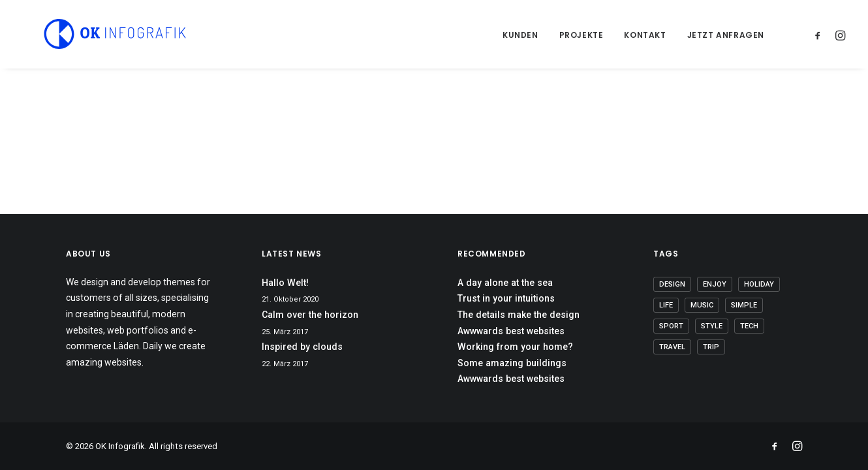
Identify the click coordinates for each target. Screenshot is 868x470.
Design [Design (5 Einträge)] (672, 284)
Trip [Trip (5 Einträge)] (711, 347)
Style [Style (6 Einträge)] (712, 326)
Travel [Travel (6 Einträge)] (672, 347)
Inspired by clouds (302, 347)
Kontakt (645, 35)
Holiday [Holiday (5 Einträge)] (759, 284)
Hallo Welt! (285, 283)
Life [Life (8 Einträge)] (666, 305)
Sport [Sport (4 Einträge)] (671, 326)
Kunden (520, 35)
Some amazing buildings (512, 363)
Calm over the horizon (310, 315)
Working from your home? (515, 347)
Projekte (581, 35)
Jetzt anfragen (726, 35)
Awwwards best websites (511, 331)
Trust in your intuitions (506, 298)
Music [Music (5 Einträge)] (702, 305)
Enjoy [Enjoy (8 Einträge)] (715, 284)
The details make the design (519, 315)
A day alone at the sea (505, 283)
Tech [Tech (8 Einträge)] (749, 326)
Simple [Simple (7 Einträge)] (744, 305)
